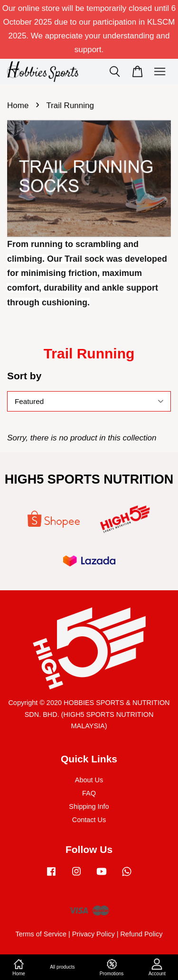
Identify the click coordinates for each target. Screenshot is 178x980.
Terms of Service (41, 934)
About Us (89, 780)
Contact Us (89, 820)
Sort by (24, 376)
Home (18, 105)
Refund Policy (141, 934)
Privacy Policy (94, 934)
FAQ (89, 793)
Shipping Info (89, 806)
